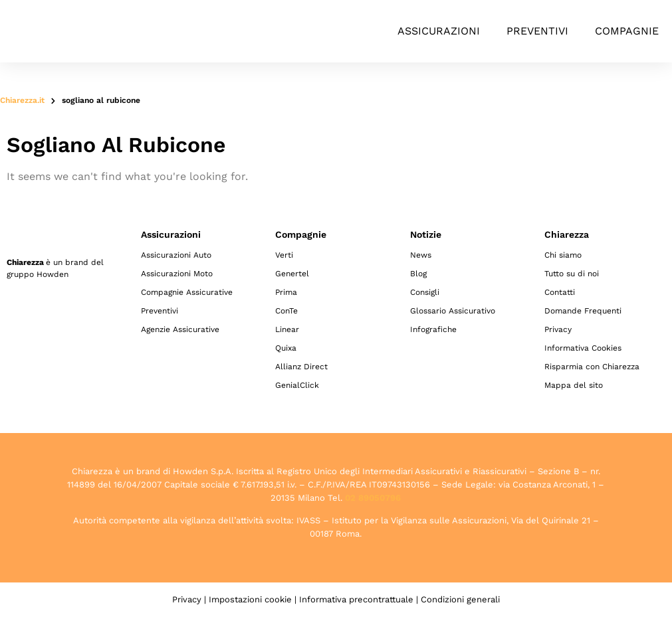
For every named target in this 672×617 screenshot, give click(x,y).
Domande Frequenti (583, 311)
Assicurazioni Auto (176, 255)
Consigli (425, 292)
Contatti (560, 292)
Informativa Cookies (583, 348)
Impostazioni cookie (250, 599)
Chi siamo (563, 255)
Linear (287, 329)
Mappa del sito (574, 385)
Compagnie (627, 31)
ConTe (286, 311)
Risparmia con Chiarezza (592, 367)
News (421, 255)
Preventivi (537, 31)
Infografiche (433, 329)
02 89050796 (373, 498)
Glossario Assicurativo (453, 311)
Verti (284, 255)
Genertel (292, 274)
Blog (418, 274)
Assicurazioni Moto (177, 274)
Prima (286, 292)
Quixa (286, 348)
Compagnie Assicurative (187, 292)
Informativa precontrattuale (356, 599)
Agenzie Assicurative (180, 329)
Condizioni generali (460, 599)
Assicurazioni (439, 31)
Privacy (558, 329)
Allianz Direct (301, 367)
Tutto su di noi (572, 274)
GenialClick (297, 385)
